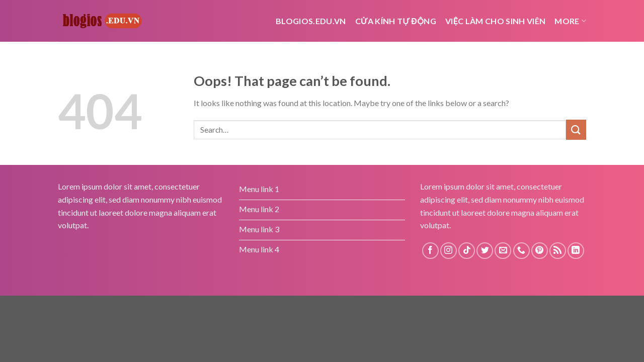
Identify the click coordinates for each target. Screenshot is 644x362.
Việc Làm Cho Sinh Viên (495, 21)
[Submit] (576, 129)
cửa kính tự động (396, 21)
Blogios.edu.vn (311, 21)
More (570, 21)
